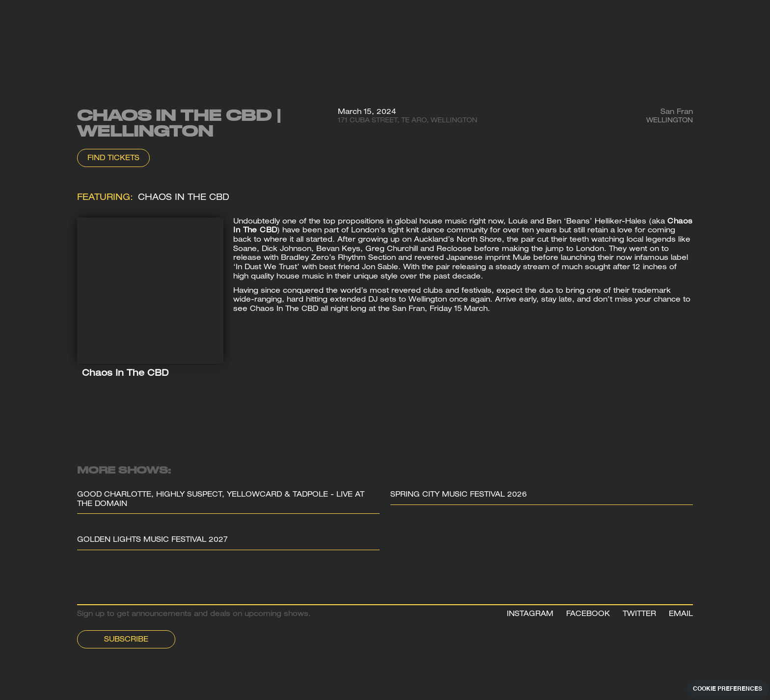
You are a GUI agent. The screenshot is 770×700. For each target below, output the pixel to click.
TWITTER (639, 615)
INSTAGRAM (530, 615)
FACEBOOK (588, 615)
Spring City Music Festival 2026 (459, 495)
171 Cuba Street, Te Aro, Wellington (408, 121)
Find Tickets (113, 159)
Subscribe (126, 640)
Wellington (670, 121)
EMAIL (681, 615)
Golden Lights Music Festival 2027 (152, 540)
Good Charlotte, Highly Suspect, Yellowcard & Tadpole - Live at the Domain (221, 500)
